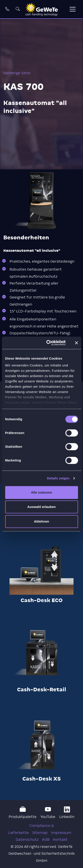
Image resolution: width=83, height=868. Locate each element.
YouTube (48, 813)
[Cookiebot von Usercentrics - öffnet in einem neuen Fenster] (49, 343)
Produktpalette (23, 813)
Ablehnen (41, 521)
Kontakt (60, 840)
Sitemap (40, 833)
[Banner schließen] (76, 343)
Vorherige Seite (17, 73)
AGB (46, 840)
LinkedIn (67, 813)
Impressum (61, 833)
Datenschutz (27, 840)
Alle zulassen (41, 492)
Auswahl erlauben (41, 507)
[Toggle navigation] (72, 9)
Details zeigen (58, 478)
